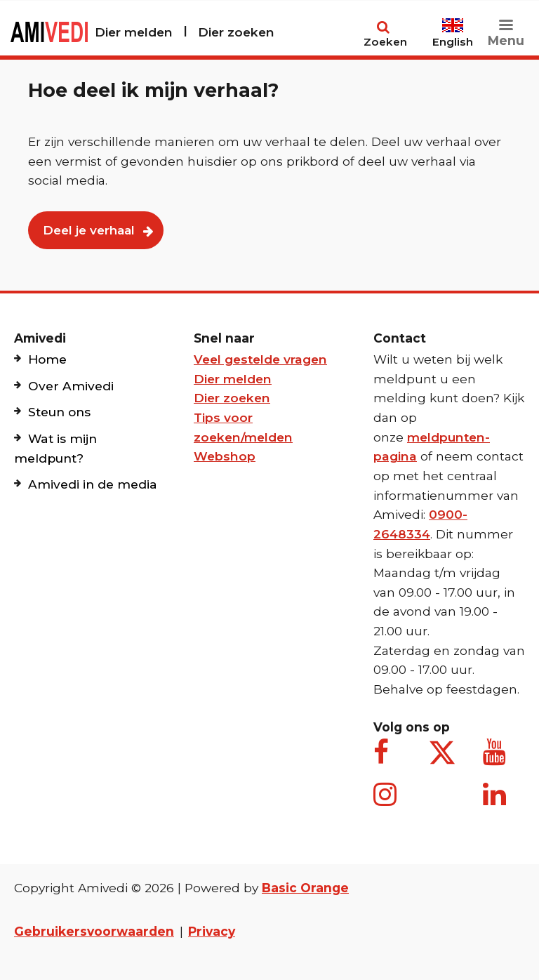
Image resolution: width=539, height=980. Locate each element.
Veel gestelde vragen (260, 359)
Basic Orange (305, 888)
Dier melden (134, 32)
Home (47, 359)
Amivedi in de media (93, 484)
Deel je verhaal (89, 230)
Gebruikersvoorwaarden (94, 931)
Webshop (225, 456)
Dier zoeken (236, 32)
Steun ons (59, 412)
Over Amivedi (71, 386)
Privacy (212, 931)
